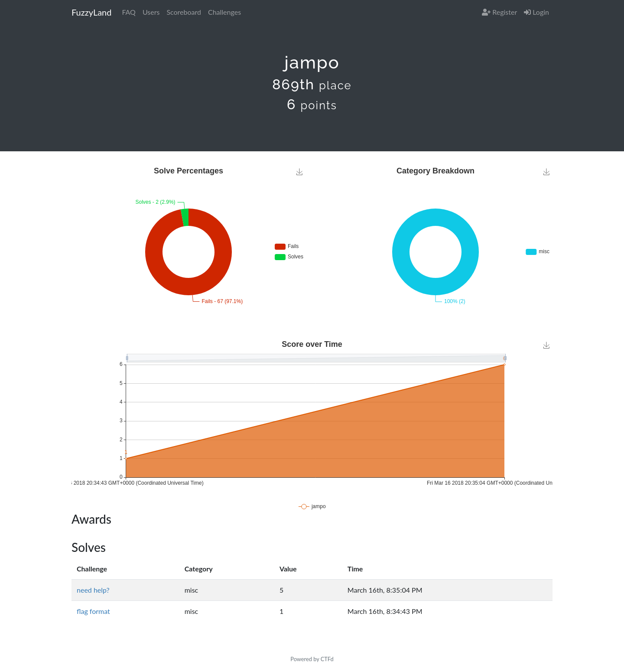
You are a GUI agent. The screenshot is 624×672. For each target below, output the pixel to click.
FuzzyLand (91, 12)
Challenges (224, 12)
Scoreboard (184, 12)
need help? (93, 590)
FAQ (128, 12)
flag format (93, 611)
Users (151, 12)
